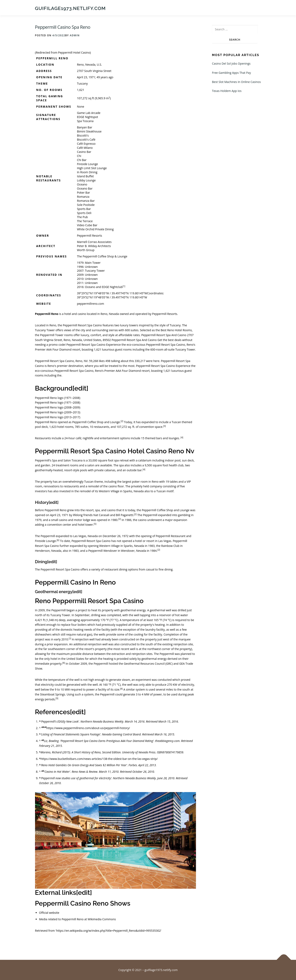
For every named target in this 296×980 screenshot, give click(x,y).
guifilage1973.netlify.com (70, 8)
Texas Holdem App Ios (227, 91)
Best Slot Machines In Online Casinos (237, 82)
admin (75, 35)
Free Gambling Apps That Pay (232, 73)
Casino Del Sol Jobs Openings (231, 64)
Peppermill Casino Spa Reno (63, 27)
